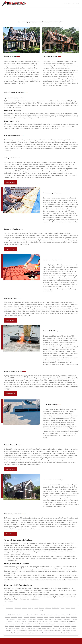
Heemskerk (24, 612)
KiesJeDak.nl (6, 642)
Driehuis (58, 619)
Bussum (30, 610)
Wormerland (17, 623)
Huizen (8, 614)
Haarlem (51, 610)
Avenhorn (13, 614)
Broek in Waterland (28, 621)
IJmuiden (64, 619)
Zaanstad (23, 623)
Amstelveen (27, 605)
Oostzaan (18, 617)
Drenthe (62, 599)
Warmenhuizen (9, 619)
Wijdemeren (59, 621)
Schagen (62, 617)
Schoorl (74, 605)
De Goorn (19, 614)
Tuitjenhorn (68, 617)
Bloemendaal (40, 607)
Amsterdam (49, 605)
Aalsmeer (16, 605)
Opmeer (23, 617)
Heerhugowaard (38, 612)
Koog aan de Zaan (37, 623)
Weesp (53, 621)
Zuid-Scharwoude (71, 614)
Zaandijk (63, 623)
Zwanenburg (17, 612)
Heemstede (30, 612)
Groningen (31, 599)
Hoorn (69, 612)
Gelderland (48, 599)
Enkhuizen (24, 610)
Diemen (68, 607)
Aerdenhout (26, 607)
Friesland (24, 599)
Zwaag (74, 612)
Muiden (35, 610)
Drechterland (74, 607)
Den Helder (50, 612)
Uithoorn (49, 619)
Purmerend (56, 617)
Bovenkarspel (17, 619)
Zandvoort (69, 623)
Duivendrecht (36, 617)
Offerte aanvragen (11, 175)
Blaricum (20, 607)
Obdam (30, 614)
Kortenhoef (65, 621)
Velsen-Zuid (13, 621)
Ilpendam (36, 621)
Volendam (19, 610)
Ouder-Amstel (29, 617)
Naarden (46, 610)
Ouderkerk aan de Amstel (47, 617)
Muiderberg (40, 610)
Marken (41, 621)
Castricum (57, 607)
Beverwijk (7, 607)
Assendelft (29, 623)
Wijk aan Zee (14, 607)
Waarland (74, 617)
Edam (7, 610)
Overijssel (42, 599)
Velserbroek (19, 621)
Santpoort (69, 619)
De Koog (33, 619)
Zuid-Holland (18, 599)
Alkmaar (21, 605)
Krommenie (45, 623)
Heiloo (44, 612)
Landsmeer (36, 614)
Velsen (54, 619)
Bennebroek (33, 607)
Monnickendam (47, 621)
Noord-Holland (10, 599)
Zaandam (58, 623)
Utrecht (36, 599)
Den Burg (38, 619)
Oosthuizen (13, 610)
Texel (29, 619)
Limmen (63, 607)
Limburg (68, 599)
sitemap (12, 642)
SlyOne (19, 642)
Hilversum (56, 612)
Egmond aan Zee (67, 605)
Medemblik (12, 617)
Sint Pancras (52, 614)
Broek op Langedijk (44, 614)
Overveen (46, 607)
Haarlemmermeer (59, 610)
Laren (7, 617)
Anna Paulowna (63, 612)
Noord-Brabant (56, 599)
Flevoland (41, 601)
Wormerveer (52, 623)
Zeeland (73, 599)
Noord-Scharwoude (61, 614)
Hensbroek (25, 614)
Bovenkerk (33, 605)
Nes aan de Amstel (41, 605)
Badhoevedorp (67, 610)
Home (65, 3)
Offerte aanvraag (74, 3)
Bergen (60, 605)
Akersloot (52, 607)
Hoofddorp (74, 610)
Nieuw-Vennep (10, 612)
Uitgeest (44, 619)
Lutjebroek (24, 619)
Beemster (55, 605)
